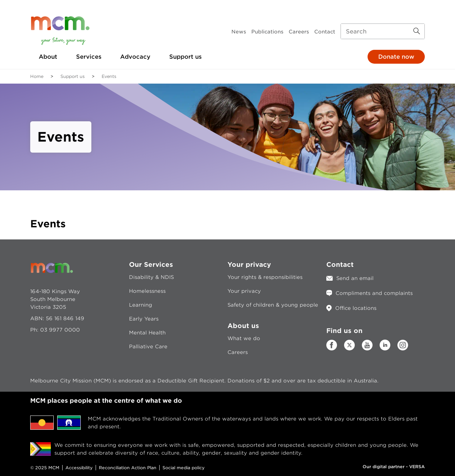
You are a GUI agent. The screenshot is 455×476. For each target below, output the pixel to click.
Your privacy (244, 291)
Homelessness (147, 291)
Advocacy (135, 57)
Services (89, 57)
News (239, 32)
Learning (141, 305)
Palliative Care (148, 347)
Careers (299, 32)
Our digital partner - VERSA (394, 467)
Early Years (144, 319)
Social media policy (184, 468)
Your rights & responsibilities (265, 277)
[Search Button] (417, 31)
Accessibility (79, 468)
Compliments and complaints (374, 293)
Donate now (396, 57)
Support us (185, 57)
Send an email (355, 278)
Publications (267, 32)
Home (37, 76)
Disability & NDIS (151, 277)
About (48, 57)
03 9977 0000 (60, 330)
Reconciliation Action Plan (128, 468)
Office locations (356, 308)
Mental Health (147, 333)
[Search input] (383, 31)
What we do (244, 338)
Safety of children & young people (273, 305)
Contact (325, 32)
